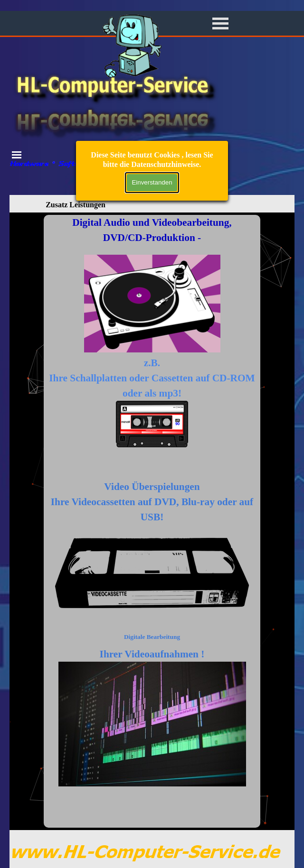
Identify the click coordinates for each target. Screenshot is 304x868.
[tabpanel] (152, 521)
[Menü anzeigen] (220, 23)
